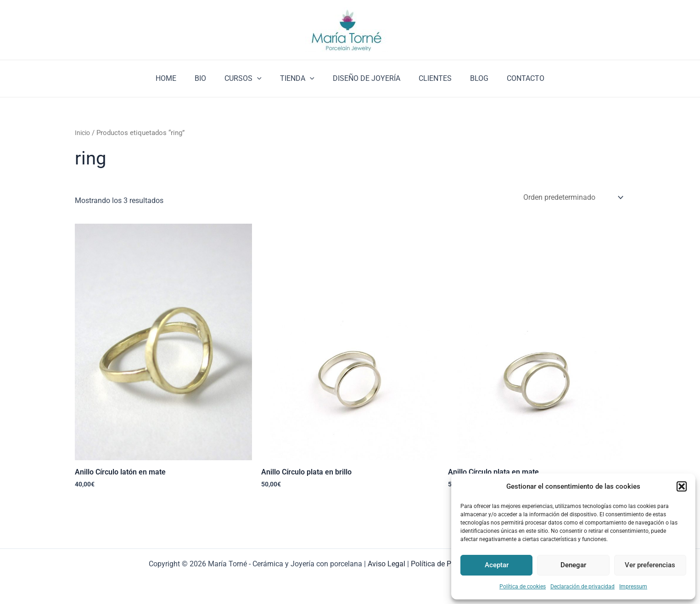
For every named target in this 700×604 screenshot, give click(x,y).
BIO (210, 78)
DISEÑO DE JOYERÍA (365, 78)
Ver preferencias (650, 565)
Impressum (633, 587)
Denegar (573, 565)
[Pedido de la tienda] (573, 198)
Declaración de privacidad (582, 587)
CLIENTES (430, 78)
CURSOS (249, 79)
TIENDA (299, 79)
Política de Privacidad (446, 564)
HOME (179, 78)
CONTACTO (513, 78)
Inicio (83, 133)
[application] (263, 79)
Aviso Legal (386, 564)
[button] (682, 486)
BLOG (470, 78)
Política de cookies (523, 587)
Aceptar (497, 565)
